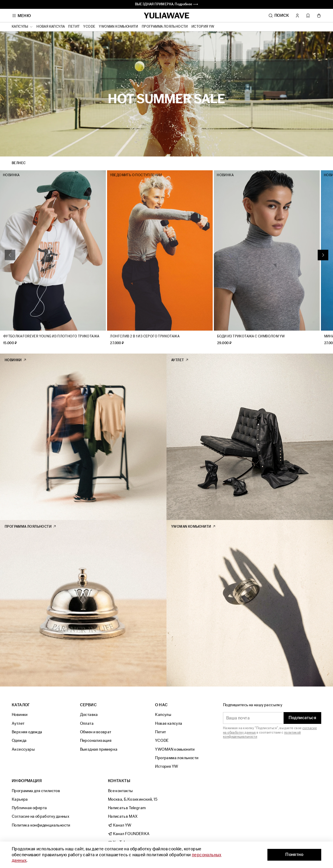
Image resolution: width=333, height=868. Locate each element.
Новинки (20, 715)
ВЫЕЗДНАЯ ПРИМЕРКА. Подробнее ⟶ (167, 4)
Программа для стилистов (36, 791)
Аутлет (18, 723)
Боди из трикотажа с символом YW (260, 343)
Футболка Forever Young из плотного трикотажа (51, 343)
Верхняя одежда (27, 732)
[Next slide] (323, 258)
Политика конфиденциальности (41, 825)
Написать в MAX (123, 817)
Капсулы (163, 715)
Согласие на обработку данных (41, 817)
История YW (203, 27)
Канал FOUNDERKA (129, 834)
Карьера (20, 799)
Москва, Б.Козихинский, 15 (133, 799)
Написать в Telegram (127, 808)
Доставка (89, 715)
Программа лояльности (165, 27)
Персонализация (96, 741)
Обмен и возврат (96, 732)
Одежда (19, 741)
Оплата (87, 723)
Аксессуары (23, 749)
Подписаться (302, 718)
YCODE (89, 27)
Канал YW (120, 825)
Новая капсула (51, 27)
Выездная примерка (99, 749)
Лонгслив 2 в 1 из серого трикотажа (149, 343)
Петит (74, 27)
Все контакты (120, 791)
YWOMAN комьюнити (118, 27)
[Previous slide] (10, 258)
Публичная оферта (29, 808)
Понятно (294, 855)
